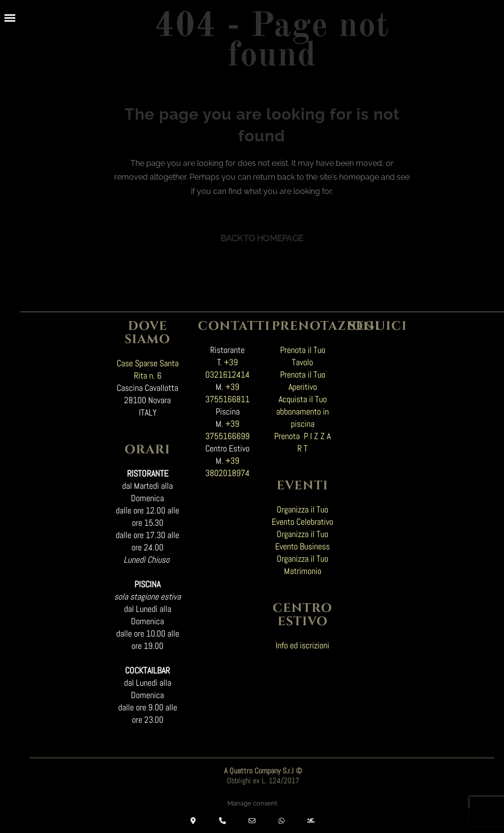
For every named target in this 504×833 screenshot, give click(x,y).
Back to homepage (262, 235)
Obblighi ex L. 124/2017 (263, 778)
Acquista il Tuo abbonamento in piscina (302, 408)
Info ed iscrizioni (302, 642)
